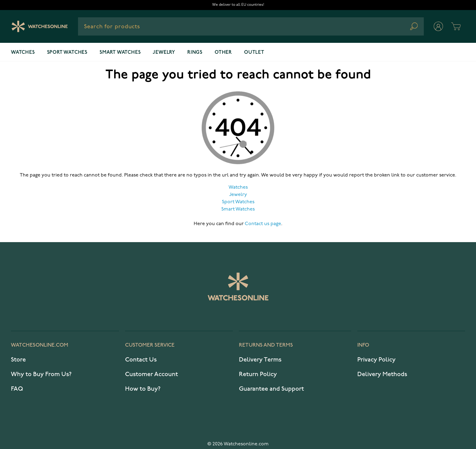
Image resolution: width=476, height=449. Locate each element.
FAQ (17, 389)
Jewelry (164, 53)
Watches (23, 53)
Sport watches (67, 53)
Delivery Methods (382, 374)
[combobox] (251, 26)
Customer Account (151, 374)
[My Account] (438, 26)
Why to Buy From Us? (41, 374)
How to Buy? (143, 389)
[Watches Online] (40, 26)
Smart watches (120, 53)
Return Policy (258, 374)
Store (18, 360)
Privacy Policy (376, 360)
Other (223, 53)
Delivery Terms (260, 360)
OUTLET (254, 53)
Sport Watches (238, 202)
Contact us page (263, 224)
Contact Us (141, 360)
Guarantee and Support (271, 389)
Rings (195, 53)
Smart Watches (238, 209)
